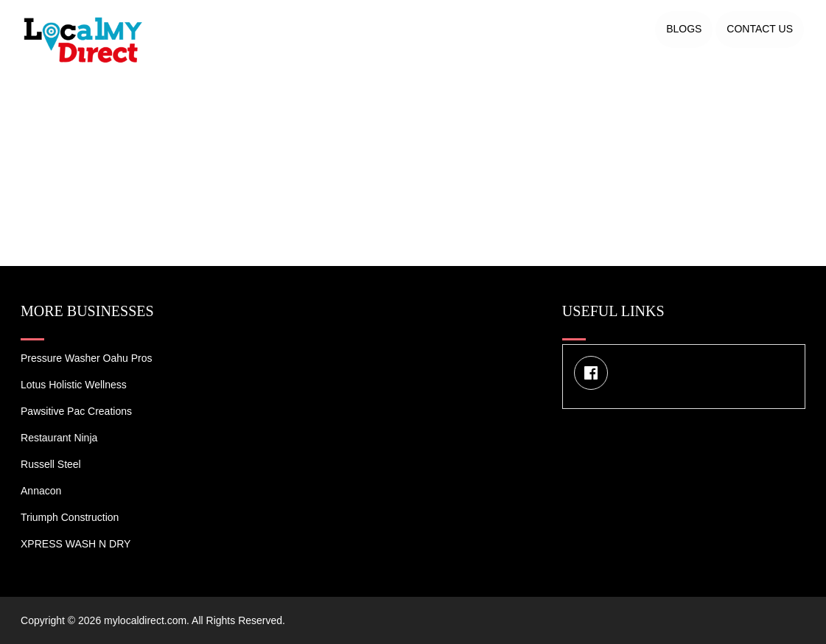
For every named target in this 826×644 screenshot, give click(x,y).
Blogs (684, 29)
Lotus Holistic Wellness (74, 385)
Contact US (760, 29)
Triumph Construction (70, 517)
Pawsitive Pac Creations (76, 411)
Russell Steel (51, 464)
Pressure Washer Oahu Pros (86, 358)
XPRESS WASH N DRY (76, 544)
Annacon (41, 491)
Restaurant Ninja (59, 438)
